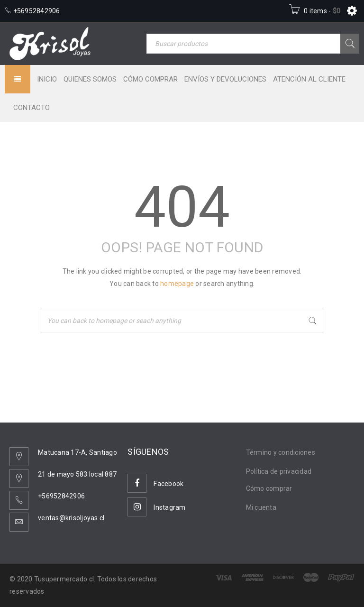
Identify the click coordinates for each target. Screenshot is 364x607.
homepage (177, 284)
